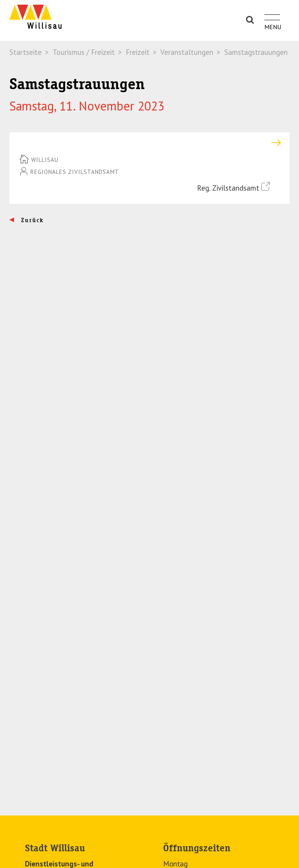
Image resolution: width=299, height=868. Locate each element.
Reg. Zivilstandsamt (233, 187)
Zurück (31, 220)
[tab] (149, 143)
